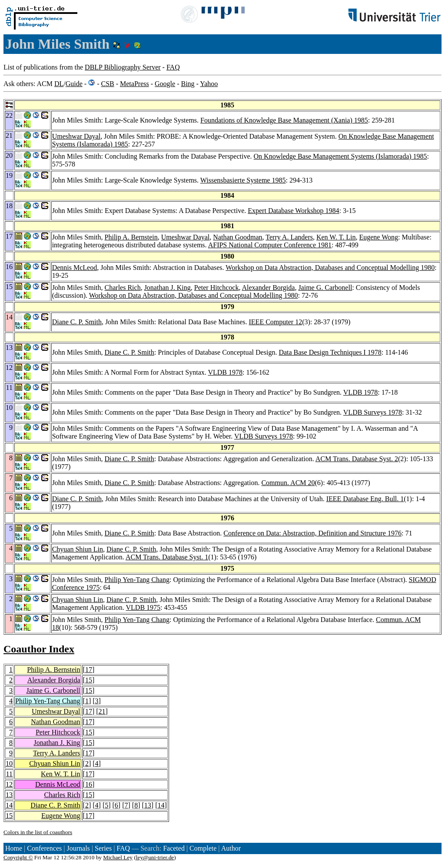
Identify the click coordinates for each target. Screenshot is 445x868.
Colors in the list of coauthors (38, 832)
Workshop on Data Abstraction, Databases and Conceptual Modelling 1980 (330, 268)
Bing (188, 84)
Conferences (44, 848)
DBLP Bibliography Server (123, 67)
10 (9, 763)
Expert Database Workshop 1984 (293, 211)
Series (103, 848)
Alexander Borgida (269, 288)
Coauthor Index (39, 649)
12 (9, 784)
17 (89, 670)
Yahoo (209, 84)
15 (89, 680)
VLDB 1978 (225, 372)
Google (165, 84)
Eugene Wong (379, 237)
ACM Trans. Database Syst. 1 (167, 557)
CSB (107, 84)
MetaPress (134, 84)
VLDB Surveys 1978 (373, 412)
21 (102, 711)
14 (9, 805)
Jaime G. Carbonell (325, 288)
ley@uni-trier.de (155, 857)
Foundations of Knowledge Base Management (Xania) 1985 (284, 120)
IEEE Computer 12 (276, 322)
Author (231, 848)
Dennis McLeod (75, 268)
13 (9, 795)
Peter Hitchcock (217, 288)
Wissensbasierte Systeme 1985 (243, 180)
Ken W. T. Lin (336, 237)
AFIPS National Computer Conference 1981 (270, 245)
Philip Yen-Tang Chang (137, 580)
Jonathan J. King (168, 288)
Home (14, 848)
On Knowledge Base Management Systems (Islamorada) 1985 (340, 156)
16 (89, 784)
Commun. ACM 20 (288, 483)
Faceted (174, 848)
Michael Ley (118, 857)
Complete (203, 848)
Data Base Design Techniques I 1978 (330, 352)
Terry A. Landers (289, 237)
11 (9, 774)
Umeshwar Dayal (76, 136)
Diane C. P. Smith (77, 322)
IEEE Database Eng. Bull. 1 (365, 499)
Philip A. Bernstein (131, 237)
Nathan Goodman (237, 237)
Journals (78, 848)
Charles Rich (123, 288)
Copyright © (18, 857)
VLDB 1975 (143, 607)
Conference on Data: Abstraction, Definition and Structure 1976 (312, 533)
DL (59, 84)
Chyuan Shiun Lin (78, 549)
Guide (74, 84)
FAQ (173, 67)
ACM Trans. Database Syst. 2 (357, 459)
